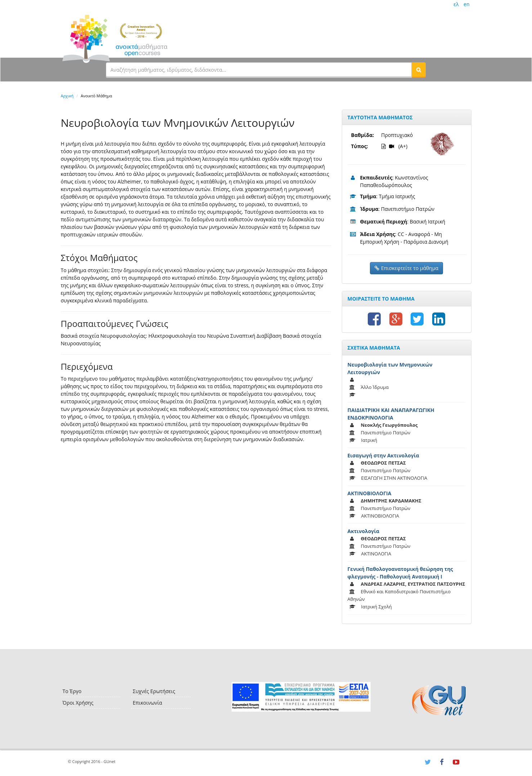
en (466, 4)
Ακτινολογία (364, 531)
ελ (456, 4)
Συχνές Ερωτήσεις (154, 691)
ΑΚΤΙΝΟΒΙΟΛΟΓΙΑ (370, 493)
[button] (419, 70)
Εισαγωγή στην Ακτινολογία (383, 455)
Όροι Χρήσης (78, 703)
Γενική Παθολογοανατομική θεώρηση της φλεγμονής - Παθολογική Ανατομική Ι (400, 573)
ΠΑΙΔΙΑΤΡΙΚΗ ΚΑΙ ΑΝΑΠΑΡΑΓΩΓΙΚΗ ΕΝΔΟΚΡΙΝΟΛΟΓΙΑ (391, 414)
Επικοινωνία (147, 703)
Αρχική (67, 96)
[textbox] (259, 70)
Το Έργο (72, 691)
